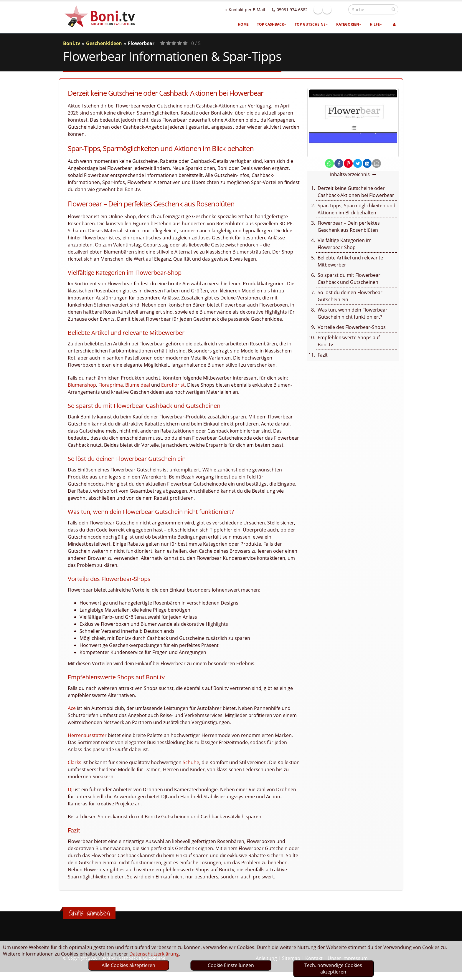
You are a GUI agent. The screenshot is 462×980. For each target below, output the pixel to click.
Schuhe (191, 762)
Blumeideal (138, 385)
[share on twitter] (358, 163)
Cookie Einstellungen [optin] (231, 965)
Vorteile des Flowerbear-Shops (352, 327)
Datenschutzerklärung (154, 954)
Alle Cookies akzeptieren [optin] (128, 965)
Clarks (75, 762)
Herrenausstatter (87, 735)
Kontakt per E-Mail (258, 10)
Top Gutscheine (311, 24)
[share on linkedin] (367, 163)
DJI (71, 789)
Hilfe (376, 24)
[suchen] (393, 9)
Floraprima (111, 385)
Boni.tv (72, 43)
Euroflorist (173, 385)
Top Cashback (272, 24)
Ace (72, 708)
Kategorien (349, 24)
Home (243, 24)
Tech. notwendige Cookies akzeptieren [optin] (333, 969)
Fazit (323, 355)
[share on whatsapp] (329, 163)
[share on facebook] (339, 163)
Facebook (331, 9)
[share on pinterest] (348, 163)
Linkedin (340, 9)
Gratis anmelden (89, 913)
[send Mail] (377, 163)
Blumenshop (82, 385)
